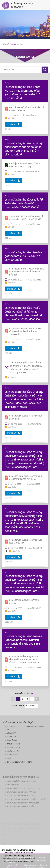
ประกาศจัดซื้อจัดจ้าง (15, 748)
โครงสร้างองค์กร (14, 740)
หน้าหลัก (5, 44)
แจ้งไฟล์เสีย (12, 118)
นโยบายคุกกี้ (12, 733)
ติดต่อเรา (11, 758)
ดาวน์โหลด (13, 124)
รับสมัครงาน (16, 44)
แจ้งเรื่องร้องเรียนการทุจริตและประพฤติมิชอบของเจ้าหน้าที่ (26, 728)
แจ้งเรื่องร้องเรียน (14, 751)
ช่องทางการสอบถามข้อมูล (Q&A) (19, 762)
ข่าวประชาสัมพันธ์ (14, 744)
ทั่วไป (7, 83)
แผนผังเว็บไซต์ (12, 755)
